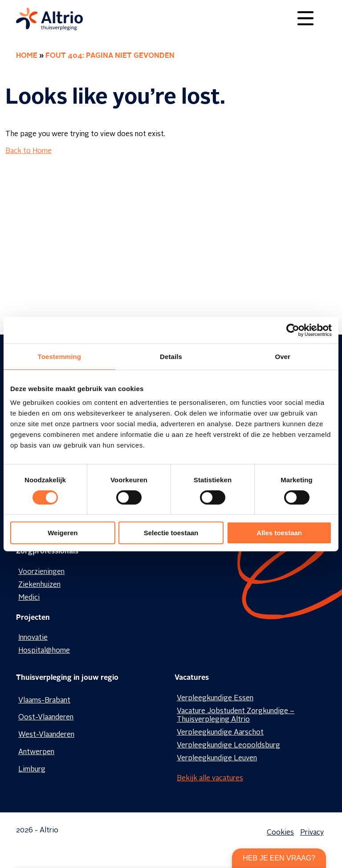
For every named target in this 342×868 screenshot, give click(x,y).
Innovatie (33, 638)
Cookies (280, 833)
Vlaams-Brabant (44, 701)
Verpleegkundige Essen (215, 698)
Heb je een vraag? (279, 858)
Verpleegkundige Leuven (217, 759)
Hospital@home (44, 651)
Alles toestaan (279, 533)
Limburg (32, 770)
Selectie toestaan (171, 533)
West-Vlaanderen (46, 735)
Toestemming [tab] (60, 357)
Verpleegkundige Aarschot (220, 733)
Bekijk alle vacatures (210, 779)
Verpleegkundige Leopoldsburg (228, 746)
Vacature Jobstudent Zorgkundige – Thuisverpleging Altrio (236, 716)
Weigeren (63, 533)
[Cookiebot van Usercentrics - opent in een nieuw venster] (293, 330)
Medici (29, 598)
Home (27, 56)
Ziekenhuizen (39, 585)
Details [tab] (171, 357)
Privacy (312, 833)
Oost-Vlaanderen (46, 718)
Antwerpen (36, 752)
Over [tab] (283, 357)
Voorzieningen (41, 572)
